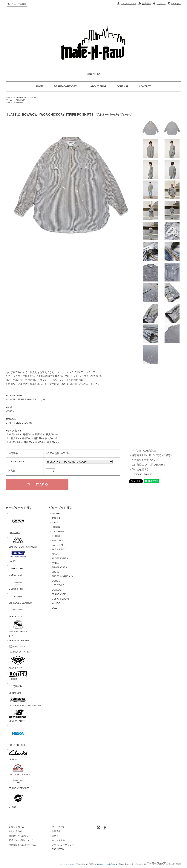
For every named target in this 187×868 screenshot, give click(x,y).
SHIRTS (34, 97)
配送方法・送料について (21, 840)
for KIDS (56, 603)
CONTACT (145, 86)
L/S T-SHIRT (58, 532)
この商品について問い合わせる (149, 465)
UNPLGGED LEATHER (20, 598)
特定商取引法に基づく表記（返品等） (152, 455)
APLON (55, 554)
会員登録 (146, 4)
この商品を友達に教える (145, 460)
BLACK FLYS (18, 662)
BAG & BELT (58, 549)
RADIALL (18, 556)
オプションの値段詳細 (144, 451)
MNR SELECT (18, 584)
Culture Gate (18, 688)
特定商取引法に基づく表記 (22, 845)
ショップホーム (16, 827)
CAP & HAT (57, 545)
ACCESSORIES (60, 558)
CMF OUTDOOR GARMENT (23, 542)
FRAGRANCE (59, 594)
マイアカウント (128, 4)
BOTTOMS (57, 541)
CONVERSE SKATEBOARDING (25, 701)
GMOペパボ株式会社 (107, 864)
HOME (40, 86)
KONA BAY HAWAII (18, 626)
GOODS (56, 581)
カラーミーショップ (68, 864)
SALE (55, 608)
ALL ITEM (20, 100)
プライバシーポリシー (63, 845)
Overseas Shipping (142, 474)
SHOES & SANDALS (62, 576)
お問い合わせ (15, 831)
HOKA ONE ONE (18, 735)
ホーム (9, 97)
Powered (158, 864)
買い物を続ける (140, 469)
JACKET (56, 518)
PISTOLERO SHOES (19, 769)
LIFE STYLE (58, 585)
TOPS (55, 523)
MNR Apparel (18, 570)
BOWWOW (21, 97)
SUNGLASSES (59, 567)
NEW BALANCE (18, 715)
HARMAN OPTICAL (19, 648)
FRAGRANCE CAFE (19, 784)
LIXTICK (18, 676)
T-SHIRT (56, 536)
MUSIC (18, 800)
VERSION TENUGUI (19, 641)
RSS (54, 849)
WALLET (56, 563)
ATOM (61, 849)
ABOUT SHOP (98, 86)
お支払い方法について (20, 836)
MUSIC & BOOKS (61, 599)
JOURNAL (123, 86)
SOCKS (56, 572)
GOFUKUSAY (18, 612)
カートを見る (58, 840)
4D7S (11, 636)
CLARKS (18, 754)
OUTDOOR (57, 590)
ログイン (161, 4)
